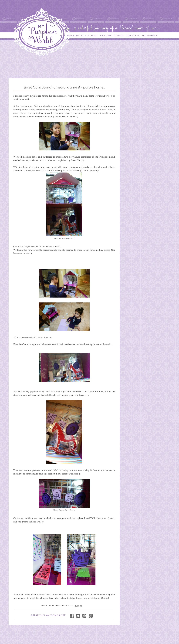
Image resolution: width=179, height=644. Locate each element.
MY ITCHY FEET (91, 36)
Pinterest (77, 391)
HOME (62, 36)
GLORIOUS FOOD (133, 36)
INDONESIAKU (106, 36)
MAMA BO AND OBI (75, 36)
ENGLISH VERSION (150, 36)
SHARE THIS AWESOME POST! (48, 615)
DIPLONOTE (119, 36)
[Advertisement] (66, 65)
